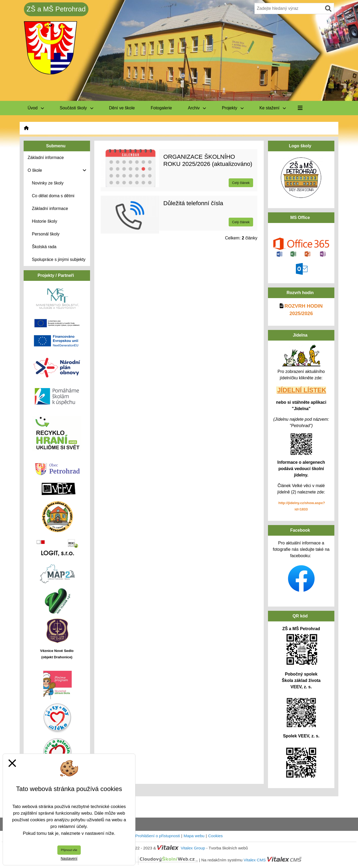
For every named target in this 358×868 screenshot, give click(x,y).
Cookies (216, 836)
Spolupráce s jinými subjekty (59, 259)
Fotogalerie (161, 108)
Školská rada (44, 247)
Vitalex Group (193, 848)
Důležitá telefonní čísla (193, 203)
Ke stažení (273, 108)
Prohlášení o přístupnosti (157, 836)
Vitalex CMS (255, 860)
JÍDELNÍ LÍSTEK (302, 390)
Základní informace (50, 209)
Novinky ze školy (48, 183)
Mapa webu (194, 836)
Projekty (233, 108)
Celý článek (241, 183)
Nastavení (69, 858)
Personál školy (46, 234)
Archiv (197, 108)
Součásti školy (76, 108)
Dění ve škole (122, 108)
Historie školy (44, 221)
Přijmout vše (69, 850)
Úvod (36, 108)
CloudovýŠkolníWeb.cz (146, 860)
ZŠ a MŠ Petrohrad (56, 9)
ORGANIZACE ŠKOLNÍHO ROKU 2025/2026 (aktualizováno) (208, 160)
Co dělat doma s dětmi (53, 196)
